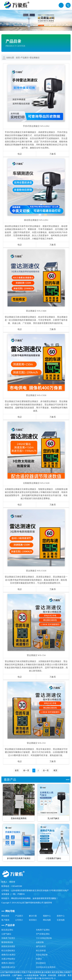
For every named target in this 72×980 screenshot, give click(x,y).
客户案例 (5, 920)
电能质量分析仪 (8, 967)
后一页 (46, 771)
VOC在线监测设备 (44, 938)
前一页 (26, 771)
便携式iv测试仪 (8, 963)
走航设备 (40, 942)
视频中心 (47, 916)
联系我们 (33, 920)
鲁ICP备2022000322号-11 (45, 978)
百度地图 (61, 920)
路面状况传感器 (8, 946)
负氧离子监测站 (43, 930)
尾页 (55, 771)
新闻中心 (61, 916)
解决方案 (33, 916)
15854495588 (68, 5)
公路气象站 (6, 934)
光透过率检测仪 (8, 959)
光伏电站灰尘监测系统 (46, 967)
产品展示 (25, 58)
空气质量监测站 (43, 934)
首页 (18, 58)
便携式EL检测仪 (8, 955)
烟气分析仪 (41, 946)
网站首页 (5, 916)
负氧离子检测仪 (8, 938)
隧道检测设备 (7, 942)
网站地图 (47, 920)
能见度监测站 (7, 930)
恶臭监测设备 (42, 955)
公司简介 (19, 920)
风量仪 (39, 959)
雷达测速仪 (35, 58)
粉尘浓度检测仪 (8, 951)
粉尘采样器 (41, 951)
